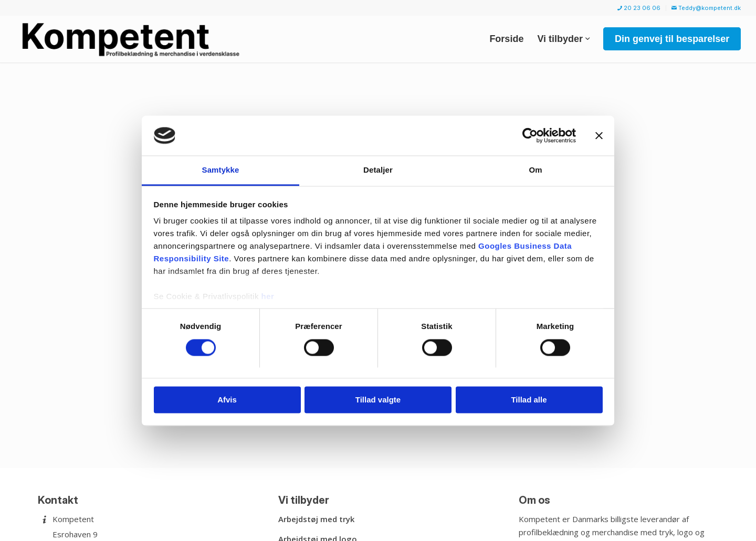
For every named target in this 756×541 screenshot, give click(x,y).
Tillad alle (529, 400)
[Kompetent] (133, 39)
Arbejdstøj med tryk (316, 519)
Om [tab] (535, 170)
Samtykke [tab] (221, 170)
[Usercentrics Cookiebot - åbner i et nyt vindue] (530, 135)
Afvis (227, 400)
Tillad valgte (378, 400)
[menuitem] (639, 8)
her (268, 297)
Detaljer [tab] (378, 170)
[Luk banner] (599, 135)
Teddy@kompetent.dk (706, 8)
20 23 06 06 (639, 8)
